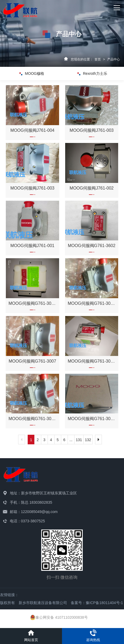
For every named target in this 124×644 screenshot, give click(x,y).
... (71, 440)
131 (79, 440)
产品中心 (114, 59)
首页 (98, 59)
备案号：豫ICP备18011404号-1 (97, 603)
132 (88, 440)
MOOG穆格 (32, 73)
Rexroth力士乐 (92, 73)
